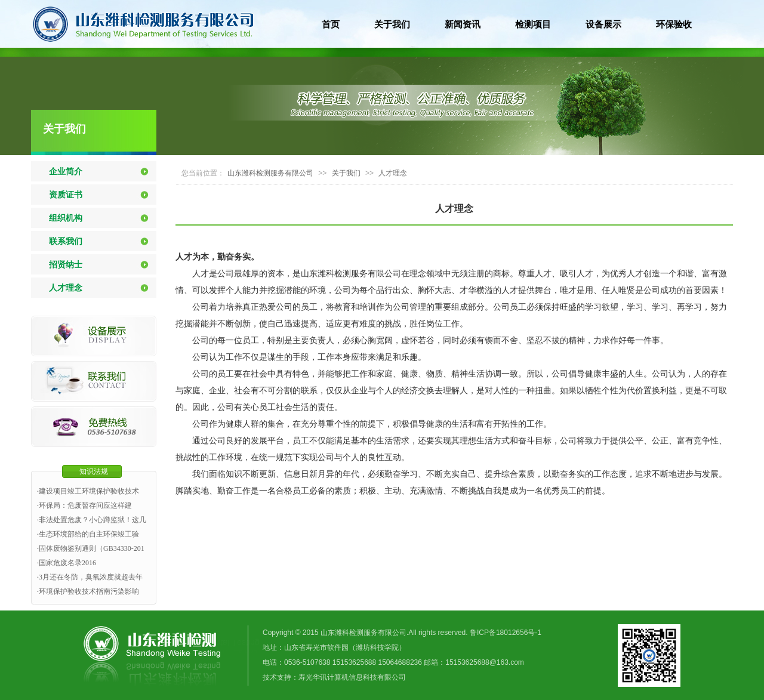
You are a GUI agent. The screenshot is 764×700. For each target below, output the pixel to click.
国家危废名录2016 (67, 563)
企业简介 (66, 171)
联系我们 (66, 241)
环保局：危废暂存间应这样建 (85, 505)
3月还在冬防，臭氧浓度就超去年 (91, 577)
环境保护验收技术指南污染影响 (89, 591)
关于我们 (64, 129)
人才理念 (66, 288)
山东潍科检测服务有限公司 (270, 173)
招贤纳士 (66, 264)
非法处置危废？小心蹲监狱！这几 (93, 520)
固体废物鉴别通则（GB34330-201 (92, 548)
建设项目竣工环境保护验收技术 (89, 491)
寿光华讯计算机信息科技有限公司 (352, 677)
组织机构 (66, 218)
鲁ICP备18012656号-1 (506, 633)
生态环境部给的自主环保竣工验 (89, 534)
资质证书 (66, 195)
